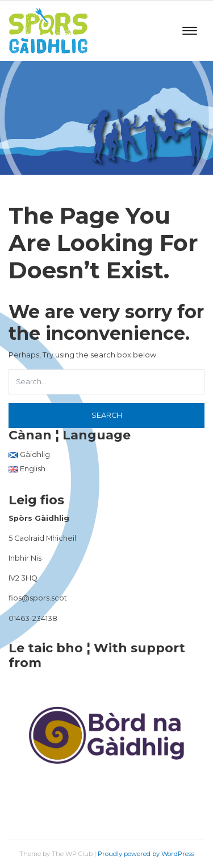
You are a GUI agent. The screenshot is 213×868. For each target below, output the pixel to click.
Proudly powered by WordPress (146, 854)
